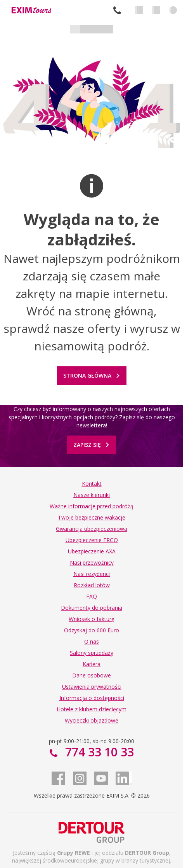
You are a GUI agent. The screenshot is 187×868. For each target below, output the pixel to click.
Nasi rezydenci (92, 574)
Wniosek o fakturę (92, 619)
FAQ (92, 596)
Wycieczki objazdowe (92, 720)
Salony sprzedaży (92, 653)
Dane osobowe (92, 675)
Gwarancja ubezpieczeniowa (92, 529)
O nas (92, 641)
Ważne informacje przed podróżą (92, 506)
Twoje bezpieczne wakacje (92, 517)
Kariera (92, 664)
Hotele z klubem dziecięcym (92, 709)
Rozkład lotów (92, 585)
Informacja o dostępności (92, 698)
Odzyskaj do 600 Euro (92, 630)
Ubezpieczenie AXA (92, 551)
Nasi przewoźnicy (92, 563)
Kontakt (92, 484)
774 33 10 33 (117, 10)
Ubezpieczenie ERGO (92, 540)
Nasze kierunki (92, 495)
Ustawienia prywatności (92, 687)
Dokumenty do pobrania (92, 608)
